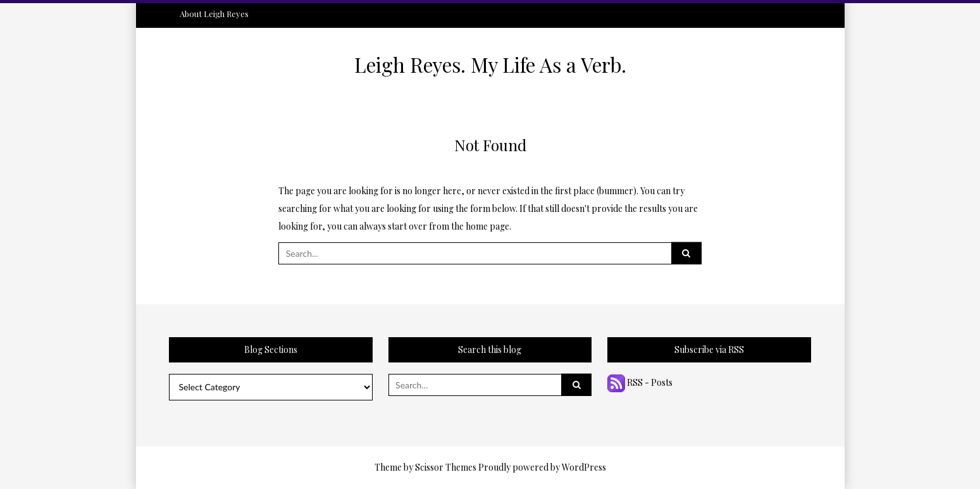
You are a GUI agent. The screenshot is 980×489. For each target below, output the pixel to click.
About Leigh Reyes (214, 14)
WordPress (584, 467)
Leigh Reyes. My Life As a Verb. (490, 65)
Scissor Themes (446, 467)
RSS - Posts (640, 382)
